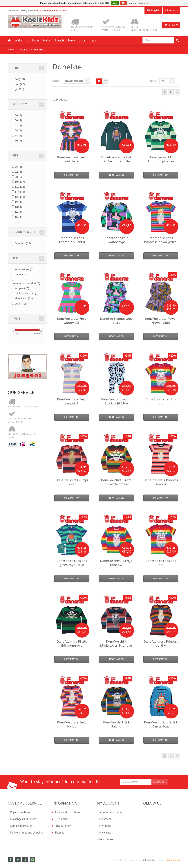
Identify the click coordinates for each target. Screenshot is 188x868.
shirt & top (24, 298)
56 (18, 120)
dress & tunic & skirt (26, 283)
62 (18, 125)
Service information (22, 826)
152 (19, 217)
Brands (59, 40)
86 (18, 167)
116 (20, 192)
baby (20, 79)
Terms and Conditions (67, 812)
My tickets (105, 826)
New (71, 40)
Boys (36, 40)
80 (18, 140)
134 (19, 207)
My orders (105, 819)
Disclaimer (61, 819)
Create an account (58, 10)
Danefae (39, 50)
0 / (171, 25)
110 (20, 187)
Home (11, 50)
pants (20, 274)
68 (18, 130)
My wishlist (106, 833)
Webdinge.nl (174, 860)
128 (19, 202)
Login (40, 10)
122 (20, 197)
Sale (82, 40)
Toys (92, 40)
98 (19, 177)
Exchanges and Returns (24, 819)
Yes (115, 3)
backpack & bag (27, 293)
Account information (111, 812)
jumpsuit (22, 288)
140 (19, 212)
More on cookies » (138, 3)
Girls (47, 40)
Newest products (74, 81)
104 (20, 182)
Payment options (20, 812)
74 (18, 135)
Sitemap (60, 833)
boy (20, 84)
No (124, 3)
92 (18, 172)
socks (20, 303)
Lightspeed (148, 860)
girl (19, 89)
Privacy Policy (63, 826)
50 (18, 115)
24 (163, 81)
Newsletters (106, 839)
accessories (24, 269)
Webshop (21, 40)
